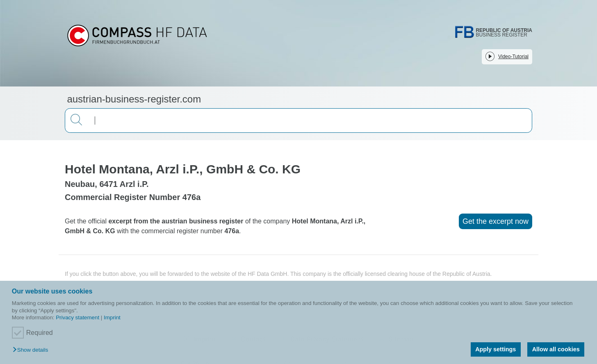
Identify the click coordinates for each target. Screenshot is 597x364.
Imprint (112, 317)
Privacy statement (77, 317)
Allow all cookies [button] (556, 349)
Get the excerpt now (496, 221)
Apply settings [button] (496, 349)
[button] (32, 350)
